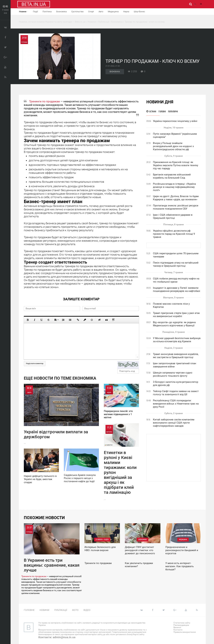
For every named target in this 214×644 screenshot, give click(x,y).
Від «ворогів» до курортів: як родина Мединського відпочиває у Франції (174, 324)
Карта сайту (139, 634)
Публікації (61, 610)
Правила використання (185, 632)
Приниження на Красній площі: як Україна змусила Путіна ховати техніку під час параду (176, 165)
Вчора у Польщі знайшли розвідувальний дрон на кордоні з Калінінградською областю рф (173, 146)
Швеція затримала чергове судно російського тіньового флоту (173, 374)
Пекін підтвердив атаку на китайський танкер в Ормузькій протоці (176, 264)
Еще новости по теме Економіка (60, 378)
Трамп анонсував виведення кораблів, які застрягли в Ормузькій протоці (176, 356)
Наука (126, 12)
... (61, 414)
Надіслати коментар (35, 363)
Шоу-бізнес (139, 12)
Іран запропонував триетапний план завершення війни (175, 365)
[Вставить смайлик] (92, 320)
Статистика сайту (182, 623)
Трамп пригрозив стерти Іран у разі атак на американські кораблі (176, 315)
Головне (29, 610)
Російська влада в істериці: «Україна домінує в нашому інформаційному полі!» (174, 187)
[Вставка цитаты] (107, 320)
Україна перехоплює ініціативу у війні (175, 121)
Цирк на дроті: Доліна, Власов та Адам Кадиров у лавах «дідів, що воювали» (176, 198)
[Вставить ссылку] (78, 320)
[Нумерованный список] (63, 320)
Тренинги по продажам (44, 101)
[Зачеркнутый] (48, 320)
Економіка (61, 12)
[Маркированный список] (70, 320)
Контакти (178, 630)
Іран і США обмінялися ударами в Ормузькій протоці (173, 216)
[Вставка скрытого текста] (100, 320)
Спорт (91, 12)
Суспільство (77, 12)
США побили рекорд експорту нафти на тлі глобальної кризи (176, 280)
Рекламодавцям (181, 625)
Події (35, 12)
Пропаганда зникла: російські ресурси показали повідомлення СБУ (176, 207)
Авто (101, 12)
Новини (24, 12)
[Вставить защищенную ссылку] (85, 320)
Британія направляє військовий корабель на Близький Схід (172, 176)
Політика (47, 12)
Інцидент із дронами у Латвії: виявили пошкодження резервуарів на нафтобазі (177, 289)
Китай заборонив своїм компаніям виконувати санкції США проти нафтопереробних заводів (174, 423)
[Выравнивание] (56, 320)
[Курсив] (35, 320)
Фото (75, 610)
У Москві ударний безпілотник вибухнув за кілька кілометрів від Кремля (177, 340)
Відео (87, 610)
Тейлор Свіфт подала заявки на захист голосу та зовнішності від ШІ (176, 393)
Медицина (113, 12)
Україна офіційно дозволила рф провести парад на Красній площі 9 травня (174, 234)
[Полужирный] (28, 320)
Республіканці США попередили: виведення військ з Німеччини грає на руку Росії (176, 404)
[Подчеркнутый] (42, 320)
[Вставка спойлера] (113, 320)
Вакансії (177, 627)
